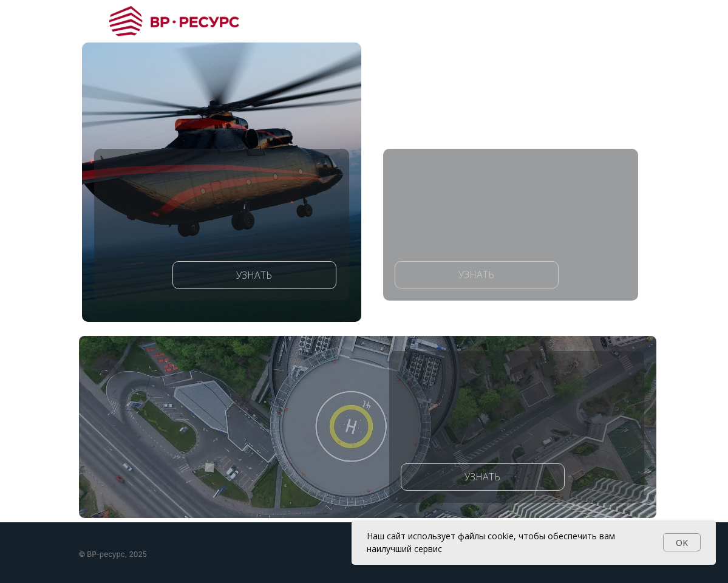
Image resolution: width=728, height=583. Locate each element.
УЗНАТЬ (254, 275)
